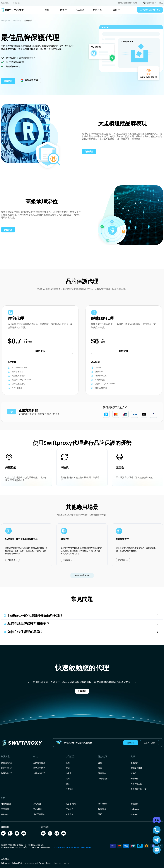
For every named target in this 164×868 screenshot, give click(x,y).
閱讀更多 (17, 554)
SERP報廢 (5, 809)
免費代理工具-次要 (139, 789)
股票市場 (102, 809)
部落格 (133, 773)
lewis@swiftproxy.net (82, 847)
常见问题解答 (104, 779)
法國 (68, 779)
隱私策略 (4, 845)
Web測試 (37, 809)
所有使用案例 (82, 575)
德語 (68, 784)
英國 (68, 768)
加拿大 (69, 773)
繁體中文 (150, 3)
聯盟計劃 (134, 763)
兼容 (100, 768)
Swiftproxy (5, 21)
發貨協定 (20, 845)
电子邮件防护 (71, 804)
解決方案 (99, 10)
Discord (134, 814)
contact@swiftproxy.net (63, 847)
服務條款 (12, 845)
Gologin (49, 863)
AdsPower (40, 863)
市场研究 (70, 809)
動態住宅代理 (7, 763)
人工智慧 (80, 10)
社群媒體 (70, 814)
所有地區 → (71, 789)
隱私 (100, 814)
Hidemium (58, 863)
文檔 (100, 763)
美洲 (68, 763)
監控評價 (134, 804)
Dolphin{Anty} (18, 863)
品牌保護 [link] (28, 21)
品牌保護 (5, 814)
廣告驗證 (37, 804)
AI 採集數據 (6, 804)
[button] (150, 3)
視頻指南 (102, 773)
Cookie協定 (29, 845)
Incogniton (29, 863)
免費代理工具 (136, 784)
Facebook (103, 804)
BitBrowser (6, 863)
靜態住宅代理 (7, 768)
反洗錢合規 (40, 845)
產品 (48, 10)
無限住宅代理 (7, 773)
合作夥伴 (134, 779)
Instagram (135, 809)
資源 (116, 10)
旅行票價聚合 (39, 814)
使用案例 (17, 21)
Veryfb (66, 863)
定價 (63, 10)
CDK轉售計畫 (136, 768)
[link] (5, 21)
